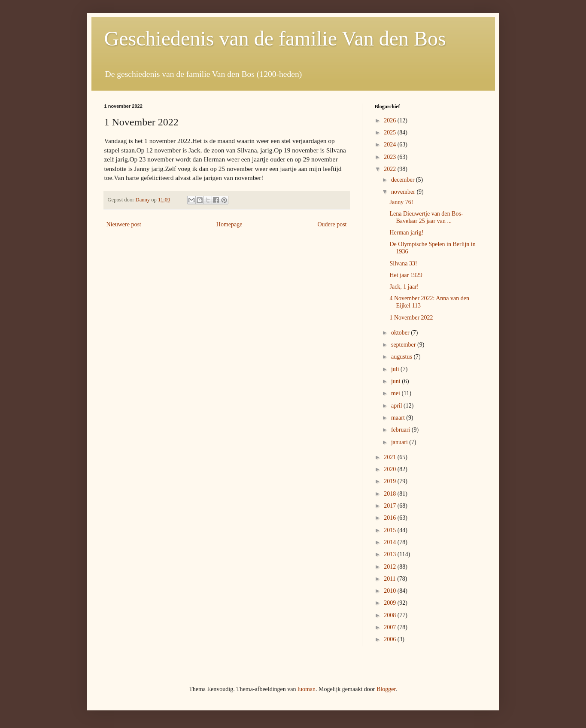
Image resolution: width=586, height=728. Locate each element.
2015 (391, 530)
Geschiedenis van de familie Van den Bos (275, 38)
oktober (401, 333)
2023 (391, 157)
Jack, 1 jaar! (404, 287)
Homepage (229, 224)
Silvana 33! (403, 263)
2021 (391, 457)
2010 (391, 591)
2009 (391, 603)
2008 (391, 615)
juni (396, 381)
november (404, 192)
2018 (391, 494)
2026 (391, 120)
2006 (391, 639)
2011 (390, 579)
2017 (391, 506)
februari (401, 430)
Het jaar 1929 (406, 275)
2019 (391, 481)
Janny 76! (401, 202)
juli (396, 369)
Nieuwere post (124, 224)
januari (400, 442)
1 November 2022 (411, 318)
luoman (307, 689)
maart (399, 418)
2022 (391, 169)
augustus (402, 357)
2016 (391, 518)
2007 (391, 627)
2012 (391, 567)
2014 (391, 542)
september (404, 345)
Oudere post (332, 224)
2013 (391, 554)
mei (396, 393)
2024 (391, 145)
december (404, 180)
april (397, 406)
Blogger (386, 689)
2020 (391, 469)
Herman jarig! (406, 233)
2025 (391, 133)
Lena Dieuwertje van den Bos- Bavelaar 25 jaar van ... (426, 217)
